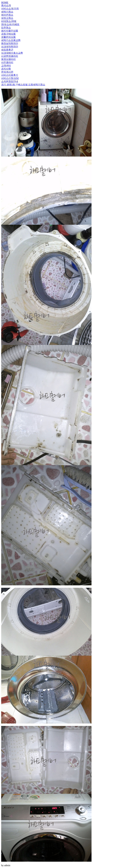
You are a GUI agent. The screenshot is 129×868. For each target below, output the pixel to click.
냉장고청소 (7, 18)
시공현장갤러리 (10, 56)
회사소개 (6, 5)
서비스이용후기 (10, 75)
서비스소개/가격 (10, 9)
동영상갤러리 (8, 59)
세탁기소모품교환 (11, 40)
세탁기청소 (7, 12)
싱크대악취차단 (10, 47)
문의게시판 (7, 72)
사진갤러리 (7, 62)
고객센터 (6, 66)
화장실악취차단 (10, 43)
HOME (5, 2)
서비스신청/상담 (10, 78)
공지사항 (6, 69)
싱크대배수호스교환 (12, 53)
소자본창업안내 (10, 81)
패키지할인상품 (10, 31)
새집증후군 (7, 50)
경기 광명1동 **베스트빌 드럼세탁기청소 (23, 85)
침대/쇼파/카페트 (10, 24)
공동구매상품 (8, 34)
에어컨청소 (7, 15)
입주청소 (6, 28)
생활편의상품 (8, 37)
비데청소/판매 (9, 21)
